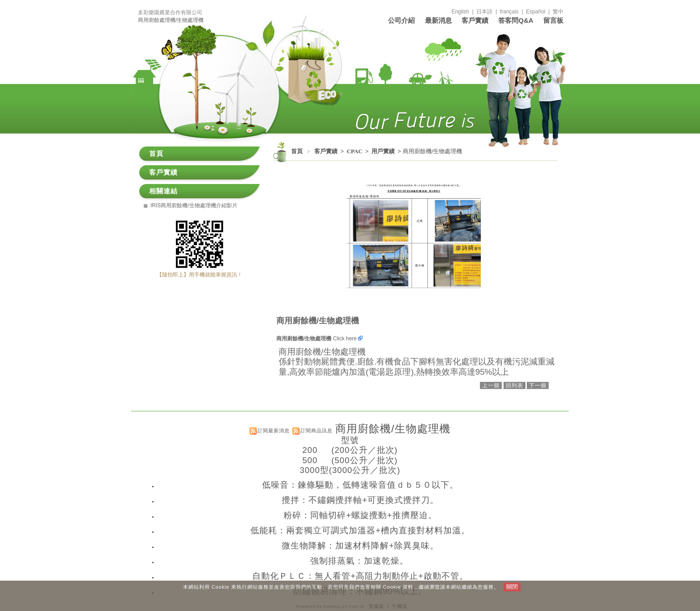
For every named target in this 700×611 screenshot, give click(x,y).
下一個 (538, 385)
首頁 (297, 151)
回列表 (515, 385)
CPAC (355, 151)
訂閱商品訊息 (317, 431)
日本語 (484, 12)
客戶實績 (475, 20)
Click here (348, 339)
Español (535, 12)
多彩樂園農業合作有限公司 (170, 13)
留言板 (553, 20)
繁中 (558, 12)
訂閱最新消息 (274, 431)
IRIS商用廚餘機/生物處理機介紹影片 (194, 205)
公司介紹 (401, 20)
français (509, 12)
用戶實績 (384, 151)
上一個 (491, 385)
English (460, 12)
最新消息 (438, 20)
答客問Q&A (516, 20)
